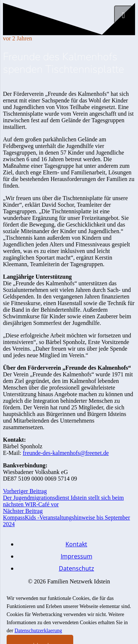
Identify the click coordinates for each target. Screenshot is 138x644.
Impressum (77, 556)
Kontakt (76, 544)
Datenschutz (77, 568)
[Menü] (123, 15)
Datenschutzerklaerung (38, 631)
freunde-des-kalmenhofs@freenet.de (66, 453)
